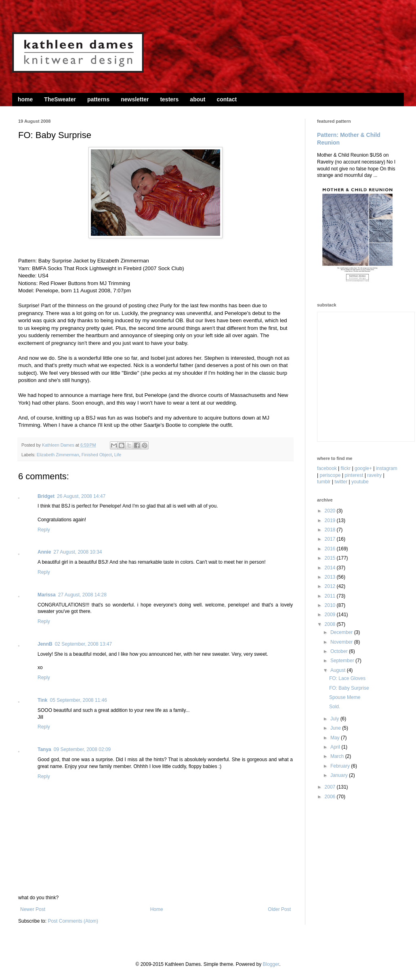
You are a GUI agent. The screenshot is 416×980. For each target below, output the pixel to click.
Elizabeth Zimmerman (58, 455)
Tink (42, 700)
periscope (330, 475)
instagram (387, 468)
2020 (331, 511)
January (340, 775)
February (341, 766)
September (343, 661)
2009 (331, 615)
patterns (98, 99)
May (336, 738)
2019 (331, 520)
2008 (331, 624)
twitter (341, 482)
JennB (45, 644)
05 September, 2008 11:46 (78, 700)
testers (169, 99)
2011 (331, 596)
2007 (331, 787)
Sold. (335, 707)
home (25, 99)
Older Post (279, 909)
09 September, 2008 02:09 (82, 749)
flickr (346, 468)
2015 (331, 558)
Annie (44, 552)
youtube (360, 482)
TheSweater (60, 99)
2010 (331, 605)
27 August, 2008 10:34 (78, 552)
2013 (331, 577)
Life (118, 455)
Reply (44, 530)
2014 (331, 568)
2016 (331, 549)
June (336, 728)
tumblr (324, 482)
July (335, 719)
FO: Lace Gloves (347, 678)
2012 (331, 586)
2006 (331, 797)
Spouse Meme (345, 697)
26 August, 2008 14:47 (81, 496)
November (342, 642)
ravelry (374, 475)
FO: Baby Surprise (349, 688)
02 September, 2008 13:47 (83, 644)
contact (227, 99)
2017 (331, 539)
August (339, 670)
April (336, 747)
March (338, 756)
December (342, 632)
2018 (331, 530)
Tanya (44, 749)
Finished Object (97, 455)
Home (157, 909)
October (340, 651)
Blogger (271, 964)
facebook (327, 468)
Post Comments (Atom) (73, 921)
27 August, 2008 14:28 (82, 595)
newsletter (135, 99)
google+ (363, 468)
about (197, 99)
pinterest (354, 475)
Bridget (46, 496)
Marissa (47, 595)
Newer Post (33, 909)
